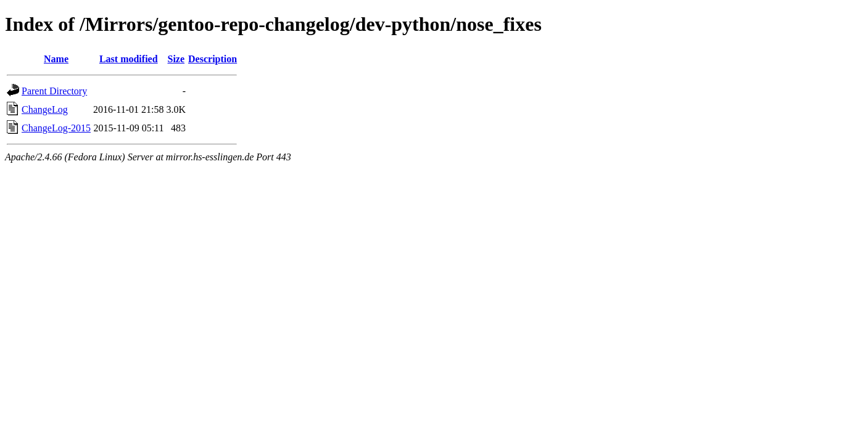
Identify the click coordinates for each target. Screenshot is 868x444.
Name (56, 59)
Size (176, 59)
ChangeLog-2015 (56, 128)
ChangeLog (45, 109)
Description (213, 59)
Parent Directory (54, 91)
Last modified (129, 59)
